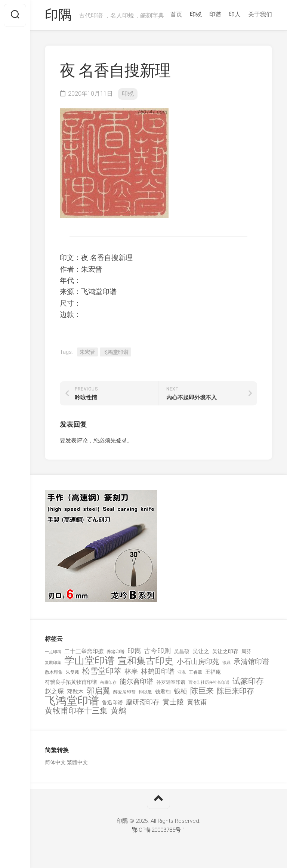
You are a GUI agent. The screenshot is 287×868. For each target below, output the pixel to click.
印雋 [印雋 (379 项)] (134, 651)
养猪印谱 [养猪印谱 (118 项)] (115, 652)
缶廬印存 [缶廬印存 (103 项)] (108, 682)
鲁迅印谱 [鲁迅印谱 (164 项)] (112, 702)
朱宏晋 (87, 352)
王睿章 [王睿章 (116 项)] (195, 672)
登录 (121, 441)
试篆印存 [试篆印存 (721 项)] (248, 681)
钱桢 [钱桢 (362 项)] (180, 691)
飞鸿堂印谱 (115, 352)
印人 (235, 14)
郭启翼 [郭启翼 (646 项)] (98, 691)
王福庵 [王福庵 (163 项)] (213, 672)
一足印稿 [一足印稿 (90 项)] (53, 652)
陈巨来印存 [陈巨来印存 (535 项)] (235, 691)
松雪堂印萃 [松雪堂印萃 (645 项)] (102, 671)
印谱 (215, 14)
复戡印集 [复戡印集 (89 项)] (53, 663)
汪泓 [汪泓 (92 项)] (182, 672)
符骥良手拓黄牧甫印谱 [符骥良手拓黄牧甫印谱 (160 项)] (71, 682)
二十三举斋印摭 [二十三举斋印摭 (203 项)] (84, 651)
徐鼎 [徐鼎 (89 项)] (226, 663)
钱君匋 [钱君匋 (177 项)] (163, 692)
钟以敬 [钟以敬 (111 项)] (145, 692)
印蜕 (196, 14)
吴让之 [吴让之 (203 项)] (201, 651)
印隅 (58, 15)
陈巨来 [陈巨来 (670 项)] (202, 691)
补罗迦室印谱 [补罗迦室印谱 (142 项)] (171, 682)
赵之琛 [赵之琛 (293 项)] (54, 691)
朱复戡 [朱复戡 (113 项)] (72, 672)
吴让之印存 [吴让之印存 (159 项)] (225, 651)
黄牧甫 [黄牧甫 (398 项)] (197, 702)
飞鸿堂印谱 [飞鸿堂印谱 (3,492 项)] (72, 701)
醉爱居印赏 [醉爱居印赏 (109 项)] (124, 692)
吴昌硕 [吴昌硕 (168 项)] (182, 651)
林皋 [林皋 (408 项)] (131, 671)
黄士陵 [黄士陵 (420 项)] (173, 702)
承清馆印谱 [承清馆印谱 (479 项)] (251, 662)
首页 (176, 14)
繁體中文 (77, 762)
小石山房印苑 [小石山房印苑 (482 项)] (198, 662)
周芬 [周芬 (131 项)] (246, 651)
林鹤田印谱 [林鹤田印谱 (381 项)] (158, 671)
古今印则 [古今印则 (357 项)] (157, 651)
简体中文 (55, 762)
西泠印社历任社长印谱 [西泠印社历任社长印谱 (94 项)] (209, 682)
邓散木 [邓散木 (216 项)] (75, 692)
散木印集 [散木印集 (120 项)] (54, 672)
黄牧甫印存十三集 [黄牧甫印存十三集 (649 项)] (76, 711)
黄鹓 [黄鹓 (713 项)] (118, 711)
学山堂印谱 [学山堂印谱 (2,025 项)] (90, 661)
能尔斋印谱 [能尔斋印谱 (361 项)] (136, 681)
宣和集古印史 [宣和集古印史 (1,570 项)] (146, 661)
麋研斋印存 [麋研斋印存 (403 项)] (143, 702)
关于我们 (260, 14)
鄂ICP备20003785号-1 (159, 830)
